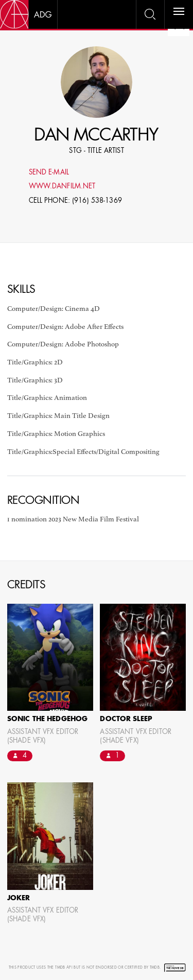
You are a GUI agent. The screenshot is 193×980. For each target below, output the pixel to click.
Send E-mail (49, 173)
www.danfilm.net (62, 187)
